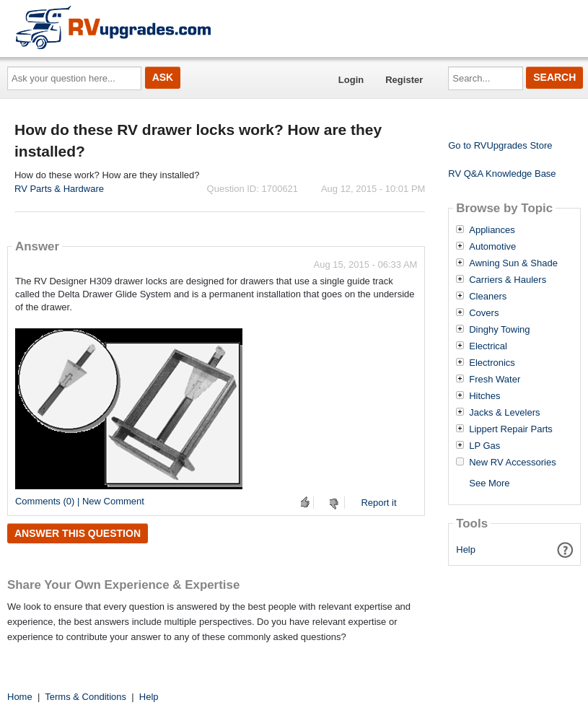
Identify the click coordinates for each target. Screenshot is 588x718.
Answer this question (78, 533)
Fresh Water (495, 380)
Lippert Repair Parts (511, 429)
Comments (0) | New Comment (80, 501)
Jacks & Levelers (504, 413)
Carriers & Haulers (508, 280)
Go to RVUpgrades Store (500, 145)
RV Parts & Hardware (59, 189)
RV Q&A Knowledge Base (502, 174)
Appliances (492, 230)
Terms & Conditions (85, 697)
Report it (378, 503)
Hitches (484, 396)
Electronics (492, 363)
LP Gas (484, 446)
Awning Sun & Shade (513, 263)
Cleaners (488, 297)
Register (404, 80)
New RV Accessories (512, 463)
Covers (484, 313)
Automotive (492, 247)
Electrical (488, 346)
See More (489, 483)
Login (351, 80)
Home (20, 697)
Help (466, 550)
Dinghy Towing (499, 330)
